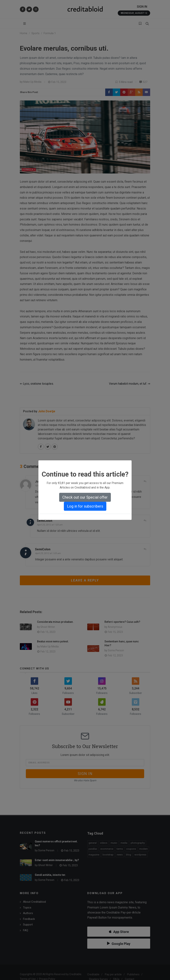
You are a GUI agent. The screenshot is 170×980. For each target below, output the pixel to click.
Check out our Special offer (85, 497)
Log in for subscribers (85, 506)
